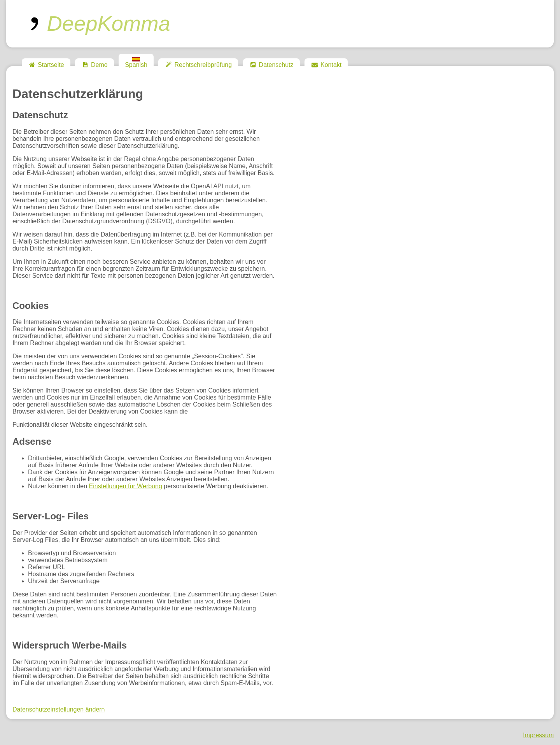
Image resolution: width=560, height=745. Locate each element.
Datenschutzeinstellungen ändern (59, 709)
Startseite (46, 65)
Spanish (136, 62)
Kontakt (326, 65)
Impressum (538, 735)
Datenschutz (271, 65)
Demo (94, 65)
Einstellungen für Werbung (126, 486)
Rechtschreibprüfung (198, 65)
